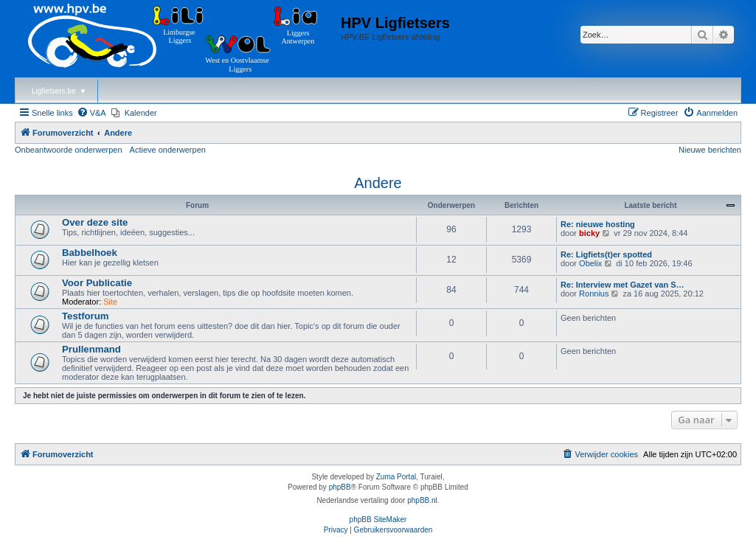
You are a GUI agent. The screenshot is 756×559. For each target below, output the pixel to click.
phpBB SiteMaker (378, 520)
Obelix (590, 263)
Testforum (86, 316)
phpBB (340, 487)
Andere (378, 183)
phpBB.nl (422, 500)
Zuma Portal (396, 477)
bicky (589, 233)
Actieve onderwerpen (168, 150)
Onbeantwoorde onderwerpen (69, 150)
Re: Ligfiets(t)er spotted (606, 254)
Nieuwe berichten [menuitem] (710, 150)
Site (110, 302)
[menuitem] (91, 113)
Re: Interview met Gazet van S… (623, 285)
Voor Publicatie (97, 283)
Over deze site (95, 222)
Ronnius (594, 294)
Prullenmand (91, 349)
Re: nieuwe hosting (598, 224)
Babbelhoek (90, 253)
